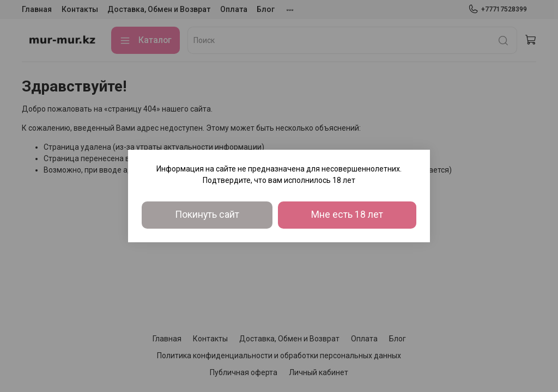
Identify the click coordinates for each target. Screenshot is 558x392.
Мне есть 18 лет (347, 215)
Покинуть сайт (207, 215)
